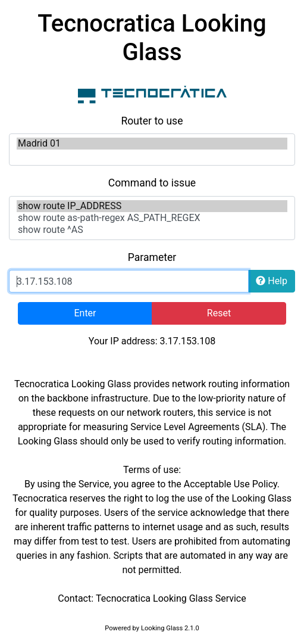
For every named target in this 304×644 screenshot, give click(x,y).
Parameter (152, 257)
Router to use (152, 121)
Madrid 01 (152, 144)
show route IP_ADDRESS (152, 206)
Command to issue (152, 183)
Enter (85, 313)
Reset (219, 313)
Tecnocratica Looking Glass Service (171, 598)
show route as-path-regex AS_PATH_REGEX (152, 218)
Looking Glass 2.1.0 (170, 628)
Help (272, 281)
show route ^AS (152, 230)
